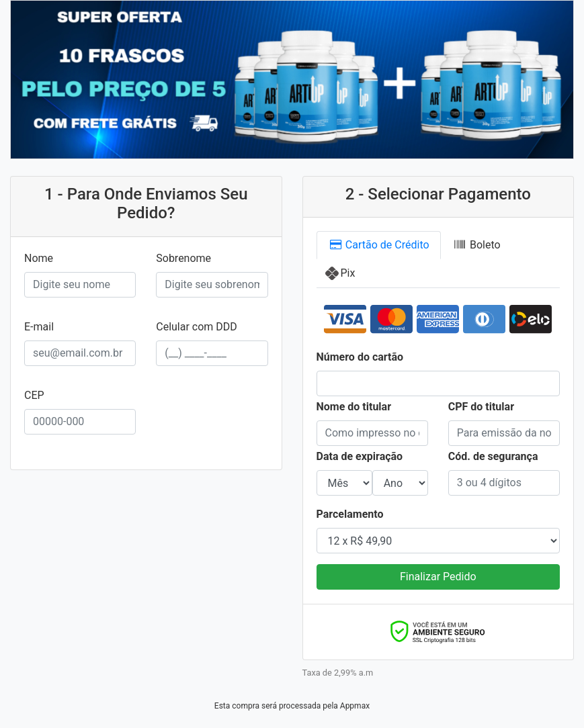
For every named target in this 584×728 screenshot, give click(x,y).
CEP (34, 395)
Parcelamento (350, 514)
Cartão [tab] (379, 245)
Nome (39, 258)
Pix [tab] (348, 273)
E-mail (39, 327)
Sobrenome (183, 258)
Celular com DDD (197, 327)
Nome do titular (354, 407)
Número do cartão (360, 357)
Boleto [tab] (476, 245)
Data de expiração (360, 456)
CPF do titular (481, 407)
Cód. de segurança (493, 456)
